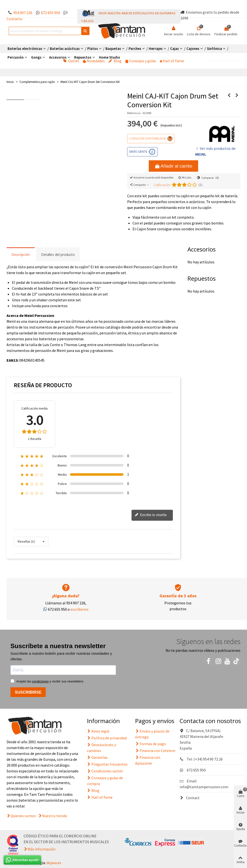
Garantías (97, 757)
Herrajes (156, 49)
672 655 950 (51, 13)
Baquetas (113, 49)
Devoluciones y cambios (101, 747)
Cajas (175, 49)
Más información (41, 849)
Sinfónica (214, 49)
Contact (190, 798)
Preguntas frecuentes (107, 764)
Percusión (16, 57)
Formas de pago (151, 744)
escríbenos (79, 609)
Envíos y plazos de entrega (152, 734)
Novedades (94, 61)
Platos (93, 49)
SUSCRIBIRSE (28, 692)
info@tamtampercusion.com (204, 787)
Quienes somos (23, 816)
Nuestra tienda (54, 816)
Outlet (71, 61)
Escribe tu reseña (151, 515)
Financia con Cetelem (155, 751)
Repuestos (83, 57)
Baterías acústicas (65, 49)
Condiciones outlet (105, 771)
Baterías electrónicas (25, 49)
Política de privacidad (107, 738)
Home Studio (110, 57)
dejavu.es (54, 863)
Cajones (193, 49)
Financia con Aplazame (148, 760)
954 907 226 (23, 13)
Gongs (36, 57)
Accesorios (58, 57)
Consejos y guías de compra (105, 780)
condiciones (40, 681)
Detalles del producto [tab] (58, 255)
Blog (115, 61)
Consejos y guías (141, 61)
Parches (135, 49)
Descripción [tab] (21, 255)
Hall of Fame (172, 61)
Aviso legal (98, 731)
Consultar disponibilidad (148, 138)
